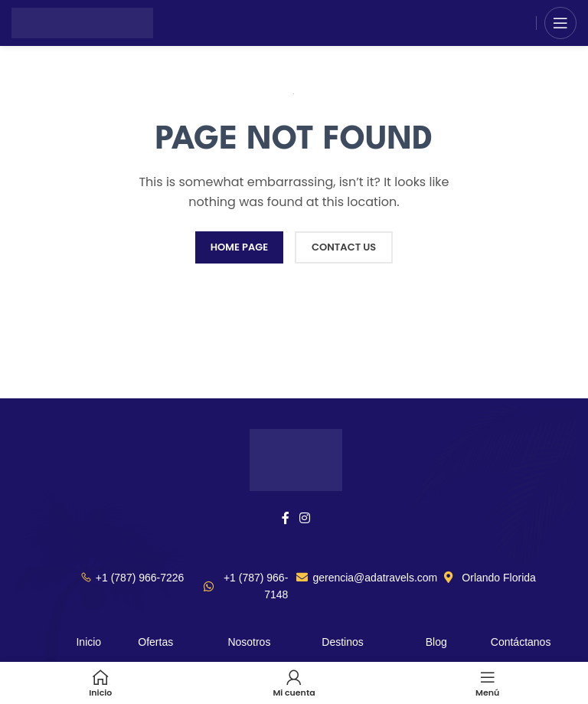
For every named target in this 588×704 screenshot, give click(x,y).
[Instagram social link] (305, 518)
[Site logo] (82, 22)
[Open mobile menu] (560, 23)
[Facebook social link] (285, 518)
